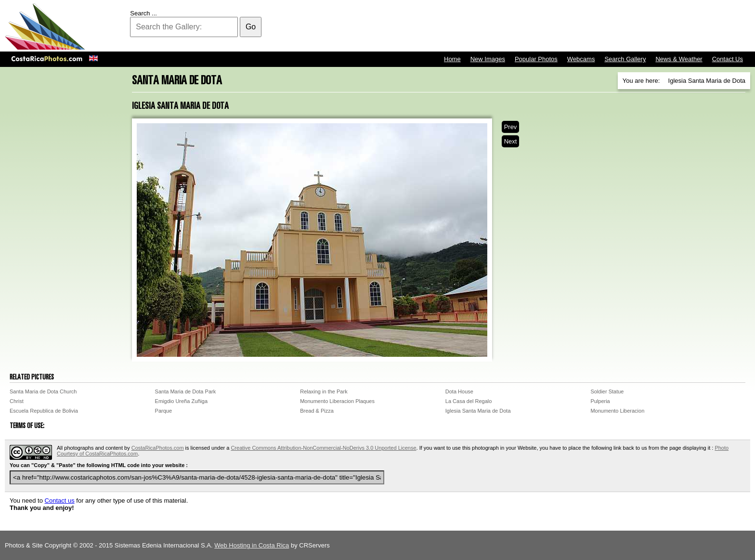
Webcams (581, 59)
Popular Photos (536, 59)
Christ (17, 401)
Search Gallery (625, 59)
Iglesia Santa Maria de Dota (478, 411)
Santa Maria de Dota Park (186, 391)
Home (452, 59)
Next (511, 141)
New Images (488, 59)
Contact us (60, 501)
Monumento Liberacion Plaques (337, 401)
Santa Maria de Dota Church (43, 391)
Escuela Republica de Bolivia (44, 411)
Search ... (143, 13)
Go (251, 27)
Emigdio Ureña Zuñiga (181, 401)
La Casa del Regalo (469, 401)
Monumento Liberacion (617, 411)
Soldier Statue (607, 391)
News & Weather (679, 59)
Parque (163, 411)
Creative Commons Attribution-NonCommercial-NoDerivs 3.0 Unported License (323, 448)
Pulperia (600, 401)
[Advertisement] (575, 26)
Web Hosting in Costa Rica (252, 545)
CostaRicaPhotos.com (158, 448)
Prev (511, 127)
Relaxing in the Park (324, 391)
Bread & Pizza (317, 411)
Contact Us (728, 59)
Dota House (459, 391)
